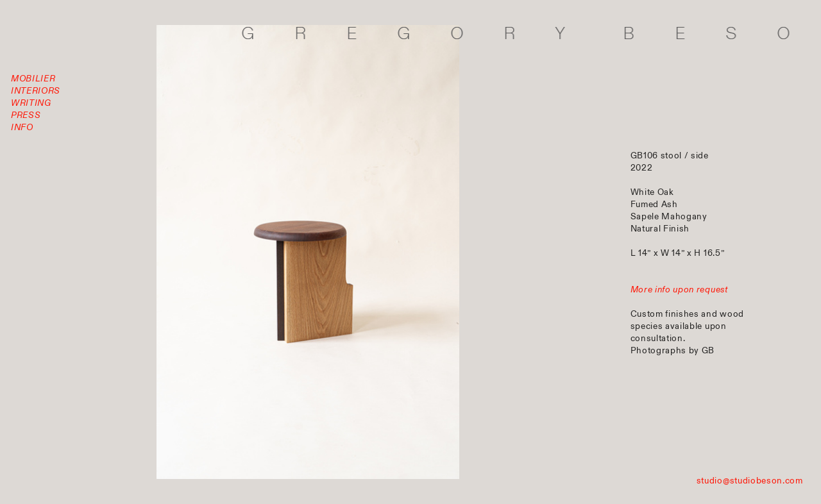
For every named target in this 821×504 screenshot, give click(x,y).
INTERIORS (36, 91)
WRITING (31, 103)
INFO (22, 127)
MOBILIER (33, 79)
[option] (308, 252)
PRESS (26, 115)
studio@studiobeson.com (750, 481)
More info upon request (679, 290)
